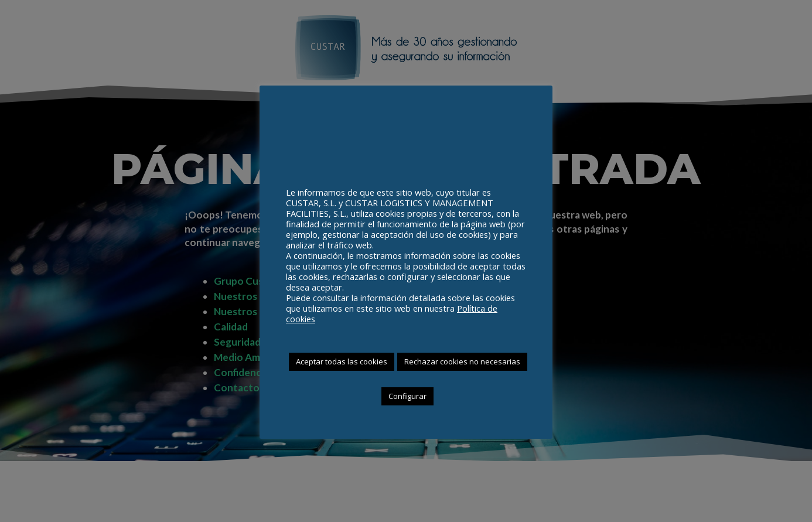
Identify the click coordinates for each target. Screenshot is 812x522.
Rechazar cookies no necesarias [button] (462, 361)
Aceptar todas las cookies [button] (342, 361)
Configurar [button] (407, 396)
